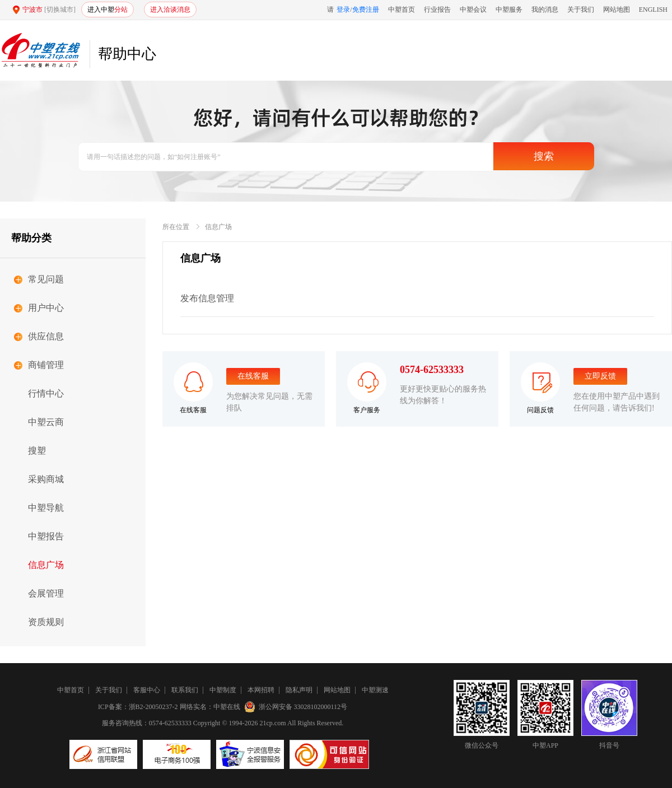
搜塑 (37, 451)
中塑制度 (223, 690)
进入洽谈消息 (170, 10)
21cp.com (273, 723)
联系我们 (185, 690)
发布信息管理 (207, 298)
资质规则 (46, 622)
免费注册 (366, 10)
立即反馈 (600, 376)
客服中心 (147, 690)
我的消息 (545, 10)
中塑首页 (402, 10)
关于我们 (581, 10)
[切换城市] (60, 10)
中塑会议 (473, 10)
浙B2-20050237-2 (153, 707)
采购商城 (46, 479)
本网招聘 (261, 690)
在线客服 (253, 376)
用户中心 (46, 308)
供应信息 (46, 336)
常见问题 (46, 279)
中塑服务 (509, 10)
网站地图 (617, 10)
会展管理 (46, 593)
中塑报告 (46, 536)
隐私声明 (299, 690)
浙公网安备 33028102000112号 (296, 707)
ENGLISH (653, 10)
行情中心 (46, 393)
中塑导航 (46, 508)
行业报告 (437, 10)
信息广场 (46, 565)
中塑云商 (46, 422)
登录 (343, 10)
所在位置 (176, 227)
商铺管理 (46, 365)
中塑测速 (375, 690)
